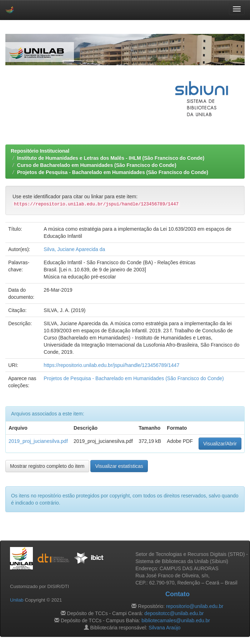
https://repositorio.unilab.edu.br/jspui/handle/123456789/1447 (111, 365)
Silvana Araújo (165, 628)
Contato (177, 594)
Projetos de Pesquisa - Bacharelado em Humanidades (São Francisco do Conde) (113, 172)
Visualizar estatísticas (119, 466)
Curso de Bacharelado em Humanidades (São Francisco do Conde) (97, 165)
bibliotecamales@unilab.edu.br (176, 620)
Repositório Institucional (40, 151)
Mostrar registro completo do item (47, 466)
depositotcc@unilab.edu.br (174, 613)
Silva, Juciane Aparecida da (74, 249)
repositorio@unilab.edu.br (195, 606)
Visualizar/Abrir (220, 444)
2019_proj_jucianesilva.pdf (38, 441)
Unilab (17, 600)
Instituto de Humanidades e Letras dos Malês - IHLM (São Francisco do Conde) (111, 158)
